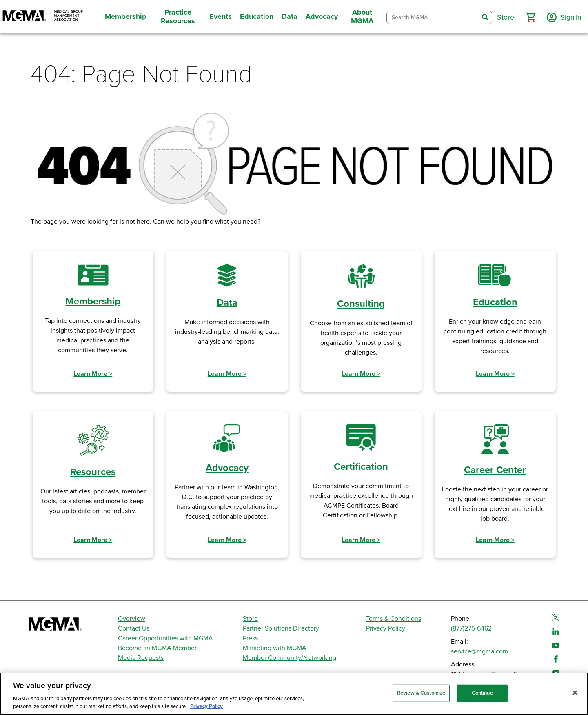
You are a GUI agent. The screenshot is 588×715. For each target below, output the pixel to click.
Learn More (93, 374)
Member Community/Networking (290, 658)
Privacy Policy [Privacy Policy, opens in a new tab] (206, 706)
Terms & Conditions (394, 619)
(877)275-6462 (471, 628)
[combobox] (432, 17)
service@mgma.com (479, 651)
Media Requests (141, 658)
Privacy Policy (386, 628)
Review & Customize (421, 693)
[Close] (575, 693)
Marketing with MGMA (275, 648)
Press (250, 638)
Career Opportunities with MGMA (165, 638)
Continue (482, 693)
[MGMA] (43, 17)
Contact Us (134, 628)
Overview (132, 619)
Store (250, 619)
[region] (294, 694)
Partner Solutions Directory (281, 628)
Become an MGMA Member (157, 648)
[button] (528, 18)
